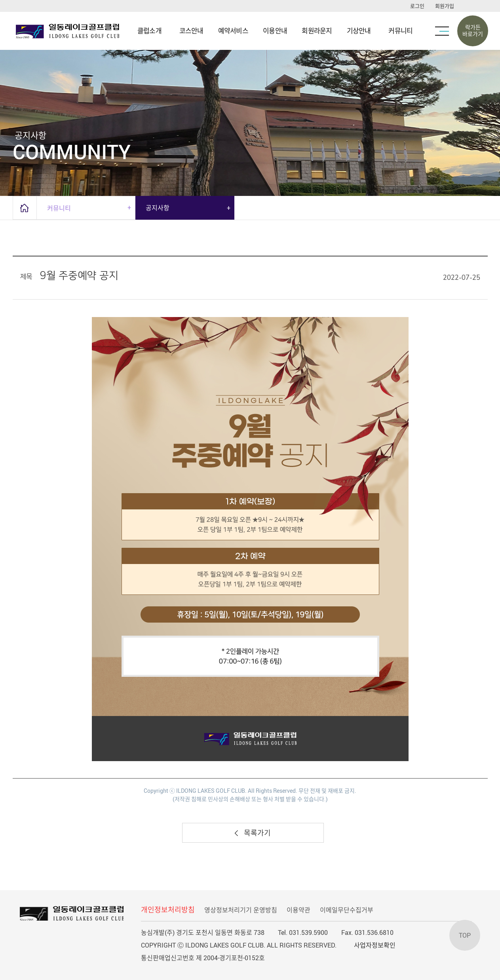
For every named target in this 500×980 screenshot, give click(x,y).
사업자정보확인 (375, 945)
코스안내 (191, 31)
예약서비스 (233, 31)
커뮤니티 (400, 31)
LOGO (69, 31)
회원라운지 (317, 31)
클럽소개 (149, 31)
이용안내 (275, 31)
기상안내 (359, 31)
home (25, 208)
